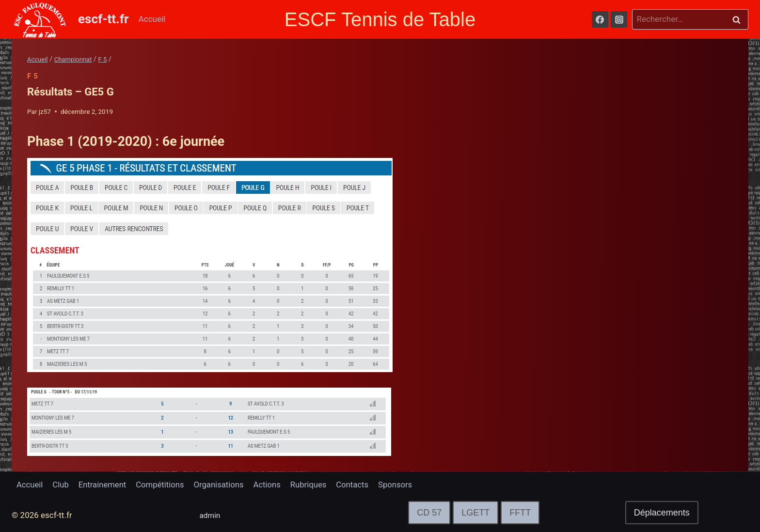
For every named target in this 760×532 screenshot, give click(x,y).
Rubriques (315, 485)
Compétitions (163, 485)
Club (62, 485)
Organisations (223, 485)
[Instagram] (619, 19)
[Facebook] (600, 19)
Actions (272, 485)
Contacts (360, 485)
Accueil (152, 19)
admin (211, 515)
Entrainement (104, 485)
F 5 (33, 76)
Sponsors (403, 485)
